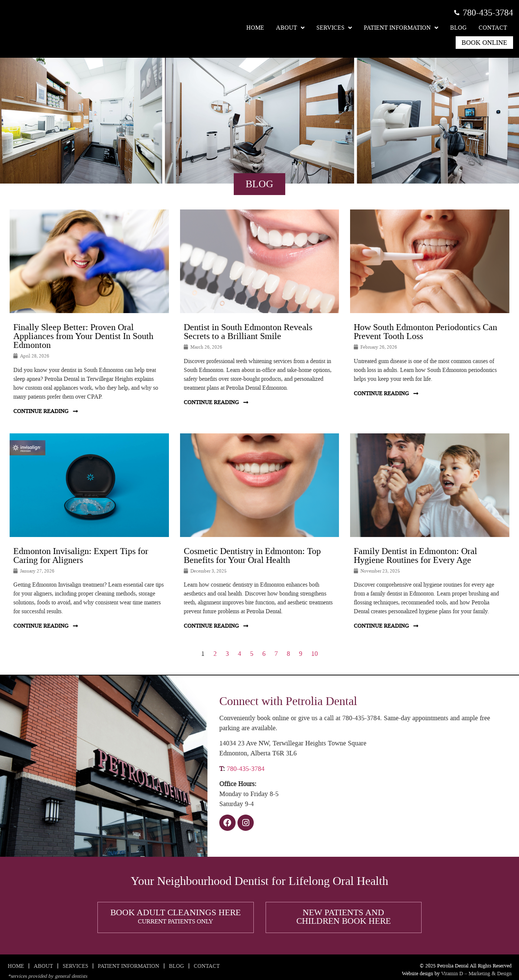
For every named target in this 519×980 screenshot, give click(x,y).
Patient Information (401, 28)
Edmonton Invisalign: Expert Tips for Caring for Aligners (81, 556)
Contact (493, 28)
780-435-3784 (246, 769)
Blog (458, 28)
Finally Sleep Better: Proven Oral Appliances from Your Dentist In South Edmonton (83, 336)
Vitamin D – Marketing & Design (476, 974)
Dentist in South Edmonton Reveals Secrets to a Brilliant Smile (248, 332)
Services (334, 28)
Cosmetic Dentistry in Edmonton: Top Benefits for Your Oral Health (252, 556)
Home (255, 28)
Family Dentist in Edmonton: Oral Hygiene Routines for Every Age (415, 556)
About (290, 28)
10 (315, 654)
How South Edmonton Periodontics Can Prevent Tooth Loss (425, 332)
